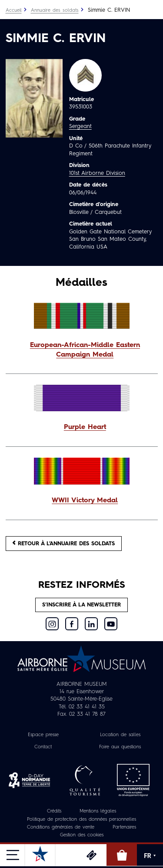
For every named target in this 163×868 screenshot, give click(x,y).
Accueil (14, 11)
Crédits (54, 811)
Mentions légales (98, 811)
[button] (82, 350)
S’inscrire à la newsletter (81, 605)
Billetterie (91, 855)
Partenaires (124, 827)
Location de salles (120, 735)
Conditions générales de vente (61, 827)
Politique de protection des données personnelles (81, 820)
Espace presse (43, 735)
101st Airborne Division (97, 173)
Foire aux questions (120, 747)
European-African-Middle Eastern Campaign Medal (85, 350)
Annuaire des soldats (55, 11)
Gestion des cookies (82, 835)
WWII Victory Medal (85, 501)
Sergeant (80, 126)
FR (150, 856)
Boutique (122, 855)
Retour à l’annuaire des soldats (64, 543)
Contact (43, 747)
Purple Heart (85, 427)
